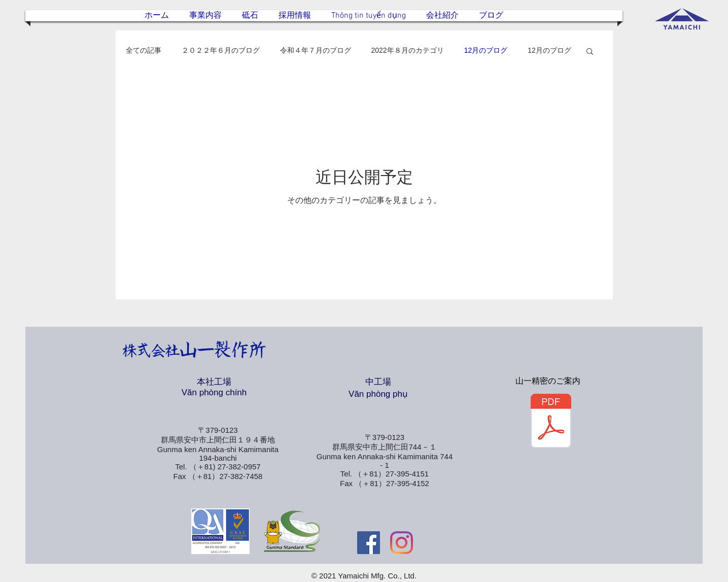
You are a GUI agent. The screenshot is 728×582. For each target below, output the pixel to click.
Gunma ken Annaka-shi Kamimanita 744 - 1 (385, 461)
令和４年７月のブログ (316, 50)
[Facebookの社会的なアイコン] (369, 543)
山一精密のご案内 (548, 381)
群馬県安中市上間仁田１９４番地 (218, 440)
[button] (590, 52)
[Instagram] (402, 543)
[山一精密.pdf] (551, 422)
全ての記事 (144, 50)
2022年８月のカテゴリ (408, 50)
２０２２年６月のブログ (221, 50)
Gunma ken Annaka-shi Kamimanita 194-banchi (218, 454)
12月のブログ (486, 50)
